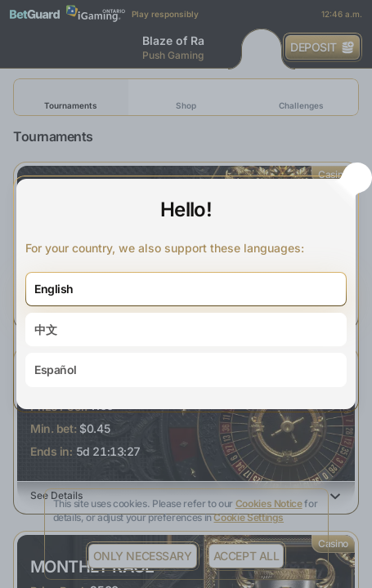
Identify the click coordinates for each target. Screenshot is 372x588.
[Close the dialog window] (357, 177)
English (54, 289)
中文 (45, 330)
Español (56, 370)
